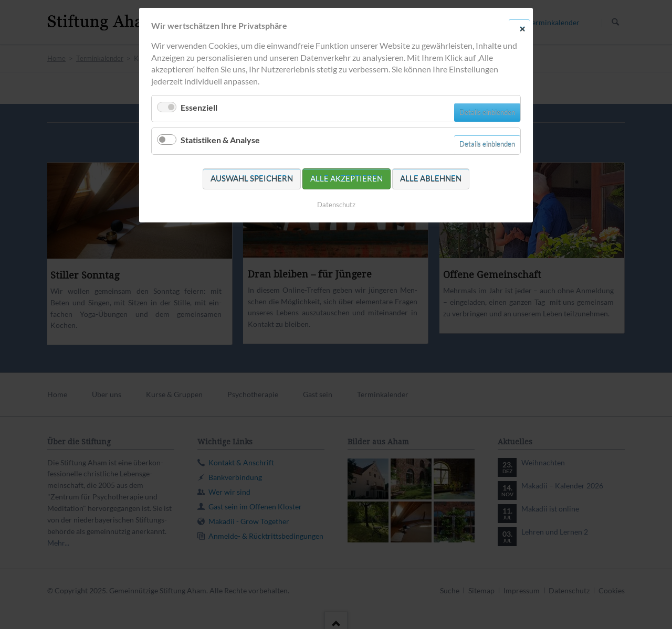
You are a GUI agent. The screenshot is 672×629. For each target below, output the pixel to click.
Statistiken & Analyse (220, 140)
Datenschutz (336, 205)
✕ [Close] (522, 28)
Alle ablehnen (431, 178)
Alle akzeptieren (346, 178)
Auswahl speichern (252, 178)
